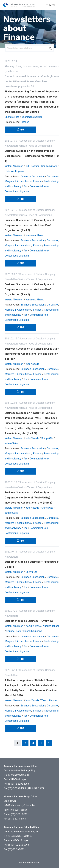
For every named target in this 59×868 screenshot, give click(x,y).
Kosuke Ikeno (33, 626)
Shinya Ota (47, 438)
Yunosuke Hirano (35, 235)
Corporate (52, 176)
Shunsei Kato (14, 631)
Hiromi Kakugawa (33, 631)
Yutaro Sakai (11, 443)
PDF (22, 130)
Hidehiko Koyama (14, 171)
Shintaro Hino (12, 117)
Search (50, 48)
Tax (25, 186)
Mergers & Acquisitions (18, 181)
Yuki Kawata (32, 166)
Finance (25, 122)
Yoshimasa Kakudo (32, 117)
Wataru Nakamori (14, 166)
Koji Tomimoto (49, 166)
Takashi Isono (49, 701)
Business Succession (33, 176)
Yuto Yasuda (32, 364)
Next (49, 743)
